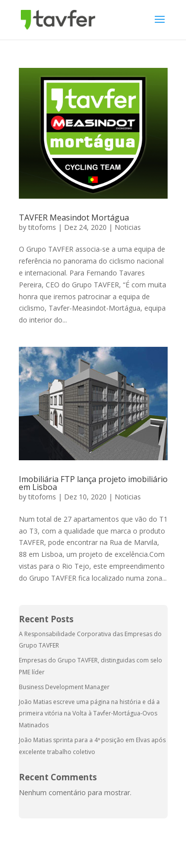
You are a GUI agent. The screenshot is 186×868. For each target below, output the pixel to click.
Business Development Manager (64, 687)
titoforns (42, 227)
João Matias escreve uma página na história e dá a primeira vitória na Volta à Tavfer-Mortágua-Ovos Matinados (89, 714)
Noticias (128, 227)
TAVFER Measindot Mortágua (74, 217)
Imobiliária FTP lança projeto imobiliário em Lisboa (93, 483)
